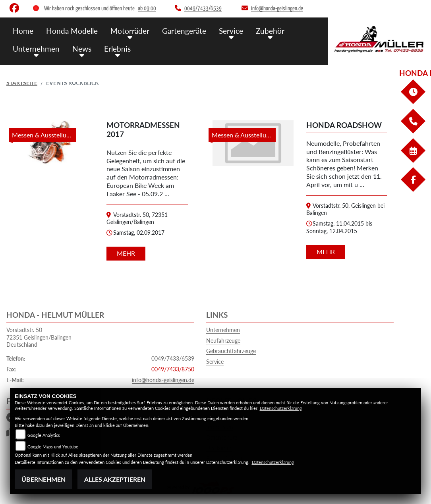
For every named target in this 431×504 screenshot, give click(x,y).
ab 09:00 (147, 9)
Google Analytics (44, 435)
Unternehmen (223, 330)
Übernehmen (43, 479)
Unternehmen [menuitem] (36, 49)
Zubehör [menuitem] (270, 31)
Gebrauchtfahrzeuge (231, 351)
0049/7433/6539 (173, 358)
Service (215, 362)
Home (23, 31)
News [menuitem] (82, 49)
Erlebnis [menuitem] (117, 49)
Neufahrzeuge (223, 341)
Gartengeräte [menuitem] (184, 31)
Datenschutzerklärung (281, 408)
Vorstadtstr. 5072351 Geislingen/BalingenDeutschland (39, 337)
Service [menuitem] (231, 31)
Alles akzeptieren (115, 479)
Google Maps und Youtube (53, 447)
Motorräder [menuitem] (130, 31)
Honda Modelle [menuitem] (72, 31)
